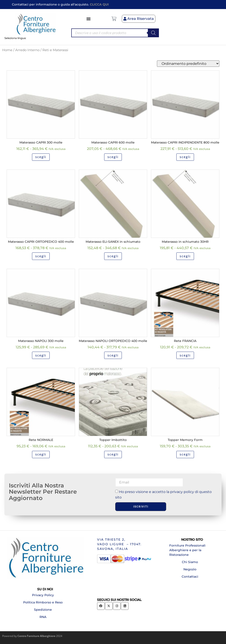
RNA (43, 617)
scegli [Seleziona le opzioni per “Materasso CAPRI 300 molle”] (41, 157)
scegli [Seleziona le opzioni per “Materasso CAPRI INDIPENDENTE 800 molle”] (185, 157)
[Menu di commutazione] (89, 19)
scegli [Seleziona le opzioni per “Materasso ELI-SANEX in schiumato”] (113, 256)
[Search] (153, 33)
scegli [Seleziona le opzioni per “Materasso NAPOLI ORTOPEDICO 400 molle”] (113, 355)
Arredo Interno (27, 50)
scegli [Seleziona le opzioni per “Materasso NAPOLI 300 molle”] (41, 355)
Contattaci (190, 577)
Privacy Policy (43, 595)
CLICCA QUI (99, 4)
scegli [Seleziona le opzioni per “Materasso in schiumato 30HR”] (185, 256)
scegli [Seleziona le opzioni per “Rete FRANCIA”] (185, 355)
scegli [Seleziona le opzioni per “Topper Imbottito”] (113, 454)
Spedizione (43, 610)
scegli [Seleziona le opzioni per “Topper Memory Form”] (185, 454)
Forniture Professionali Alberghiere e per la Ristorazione (187, 550)
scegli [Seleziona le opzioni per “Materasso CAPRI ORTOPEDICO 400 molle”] (41, 256)
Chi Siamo (190, 562)
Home (7, 50)
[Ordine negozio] (188, 64)
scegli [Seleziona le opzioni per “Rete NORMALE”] (41, 454)
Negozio (190, 569)
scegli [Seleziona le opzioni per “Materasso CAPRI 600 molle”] (113, 157)
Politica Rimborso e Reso (43, 602)
